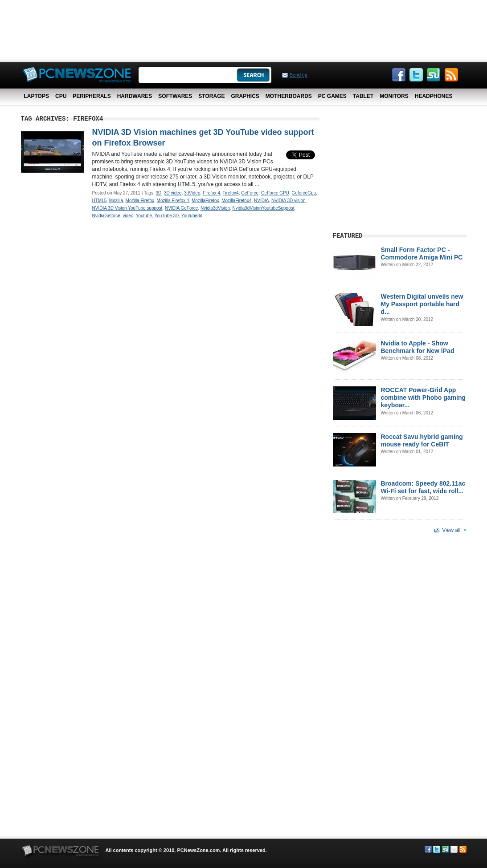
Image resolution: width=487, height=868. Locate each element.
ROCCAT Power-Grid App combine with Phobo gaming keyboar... (424, 397)
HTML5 (100, 201)
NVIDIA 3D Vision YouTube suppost (127, 208)
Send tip (299, 75)
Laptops (37, 96)
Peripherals (92, 96)
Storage (211, 96)
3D (159, 193)
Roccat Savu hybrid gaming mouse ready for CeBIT (422, 440)
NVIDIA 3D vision (289, 201)
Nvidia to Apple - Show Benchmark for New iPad (418, 347)
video (128, 216)
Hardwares (135, 96)
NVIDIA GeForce (181, 208)
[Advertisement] (244, 29)
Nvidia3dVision (215, 208)
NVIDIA (261, 201)
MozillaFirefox (205, 201)
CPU (61, 96)
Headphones (434, 96)
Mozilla (116, 201)
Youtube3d (192, 216)
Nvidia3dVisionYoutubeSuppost (264, 208)
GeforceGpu (304, 193)
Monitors (394, 96)
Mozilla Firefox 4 (173, 201)
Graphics (245, 96)
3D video (173, 193)
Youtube (144, 216)
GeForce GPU (275, 193)
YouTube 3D (166, 216)
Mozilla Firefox (140, 201)
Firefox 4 (211, 193)
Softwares (175, 96)
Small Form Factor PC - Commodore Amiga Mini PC (422, 254)
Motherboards (289, 96)
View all (451, 530)
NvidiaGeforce (106, 216)
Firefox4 (231, 193)
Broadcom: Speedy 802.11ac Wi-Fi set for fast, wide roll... (423, 487)
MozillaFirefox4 (236, 201)
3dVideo (192, 193)
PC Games (332, 96)
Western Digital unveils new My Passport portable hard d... (422, 304)
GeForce (250, 193)
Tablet (363, 96)
